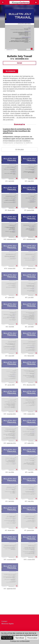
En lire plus (20, 150)
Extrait (19, 63)
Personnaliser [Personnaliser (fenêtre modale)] (32, 638)
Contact (4, 621)
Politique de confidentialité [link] (20, 641)
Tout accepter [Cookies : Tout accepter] (7, 638)
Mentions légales (8, 624)
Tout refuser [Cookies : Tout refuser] (20, 638)
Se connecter (11, 71)
